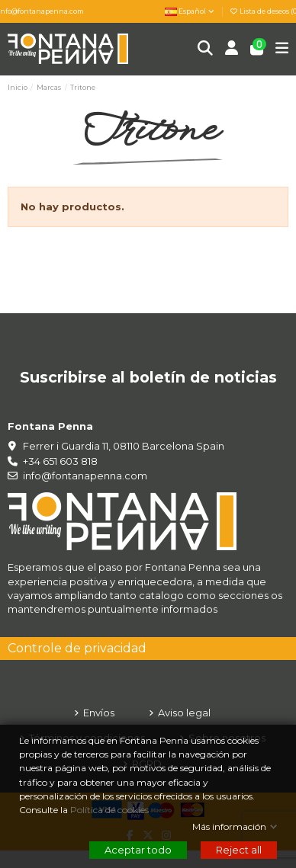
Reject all (239, 850)
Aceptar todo (138, 850)
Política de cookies (111, 810)
